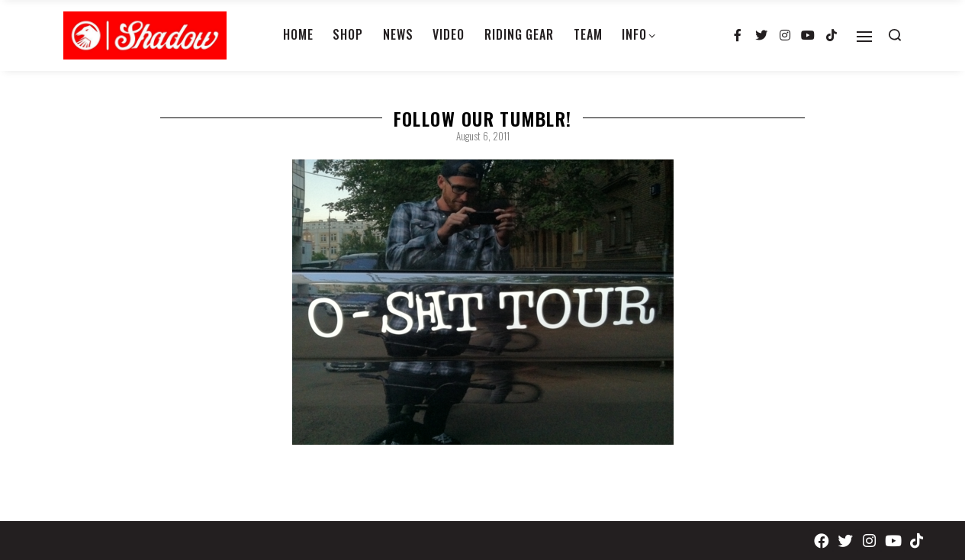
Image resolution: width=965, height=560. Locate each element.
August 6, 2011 (483, 136)
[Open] (864, 37)
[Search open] (895, 35)
